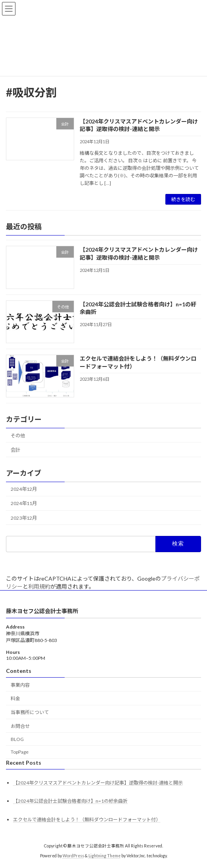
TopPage (20, 752)
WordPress (73, 856)
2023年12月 (24, 518)
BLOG (17, 739)
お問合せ (20, 726)
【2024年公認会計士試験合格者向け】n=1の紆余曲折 (70, 801)
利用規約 (39, 586)
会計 (15, 450)
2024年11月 (24, 504)
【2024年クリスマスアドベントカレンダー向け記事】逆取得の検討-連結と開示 (139, 254)
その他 (18, 436)
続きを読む (183, 199)
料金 (15, 698)
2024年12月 (24, 489)
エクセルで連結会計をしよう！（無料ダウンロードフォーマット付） (87, 820)
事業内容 (20, 685)
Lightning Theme (104, 856)
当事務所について (30, 712)
